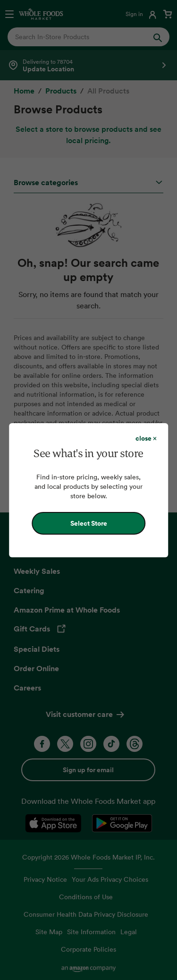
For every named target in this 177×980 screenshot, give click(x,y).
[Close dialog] (146, 438)
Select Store (89, 523)
